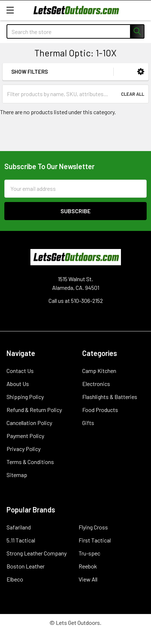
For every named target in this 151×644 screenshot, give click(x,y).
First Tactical (95, 540)
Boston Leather (26, 566)
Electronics (96, 384)
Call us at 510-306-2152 (76, 300)
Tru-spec (89, 553)
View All (88, 579)
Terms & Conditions (30, 462)
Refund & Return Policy (34, 410)
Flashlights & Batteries (110, 397)
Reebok (88, 566)
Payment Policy (25, 436)
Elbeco (15, 579)
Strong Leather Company (37, 553)
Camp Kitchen (99, 371)
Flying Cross (93, 527)
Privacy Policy (24, 449)
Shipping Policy (25, 397)
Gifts (88, 423)
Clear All (133, 94)
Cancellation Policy (29, 423)
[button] (141, 72)
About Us (18, 384)
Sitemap (17, 475)
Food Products (100, 410)
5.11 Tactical (21, 540)
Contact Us (20, 371)
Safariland (19, 527)
